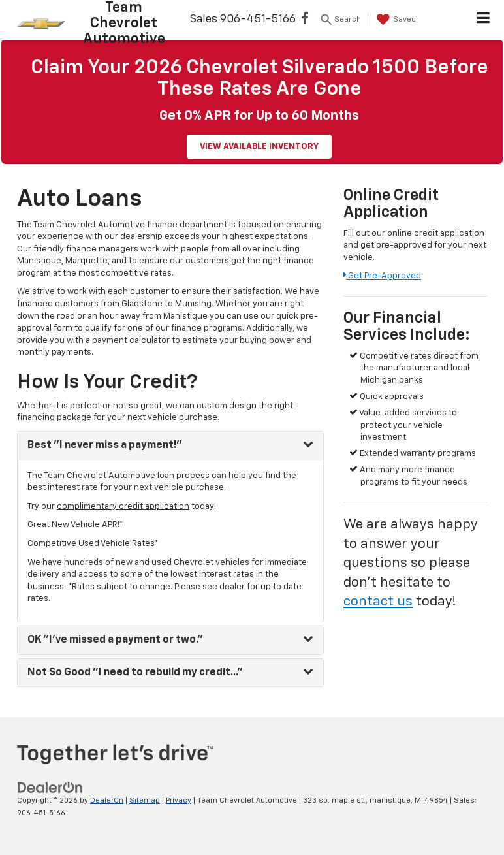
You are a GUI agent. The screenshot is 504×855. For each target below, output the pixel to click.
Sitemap (145, 800)
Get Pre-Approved (382, 276)
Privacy (179, 800)
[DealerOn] (50, 787)
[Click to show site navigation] (483, 20)
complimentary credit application (123, 507)
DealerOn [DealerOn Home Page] (107, 800)
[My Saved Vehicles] (395, 20)
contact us (378, 602)
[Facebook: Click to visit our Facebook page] (305, 20)
